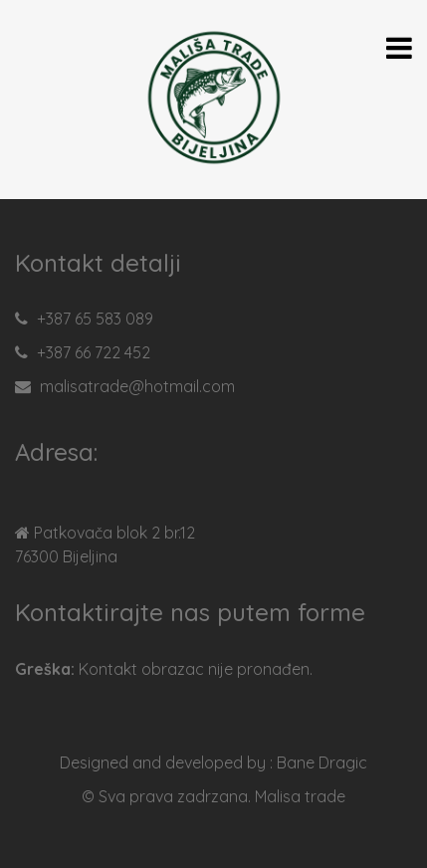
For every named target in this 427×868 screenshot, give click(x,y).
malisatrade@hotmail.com (137, 386)
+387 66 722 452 (94, 352)
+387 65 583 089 (95, 319)
